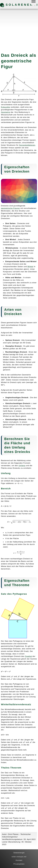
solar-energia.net (19, 857)
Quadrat (28, 656)
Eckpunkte (6, 107)
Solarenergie (16, 5)
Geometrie (6, 112)
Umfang (19, 447)
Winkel (30, 267)
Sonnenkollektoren (27, 145)
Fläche (17, 443)
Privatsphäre (19, 864)
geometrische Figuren (10, 208)
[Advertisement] (19, 30)
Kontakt (19, 860)
